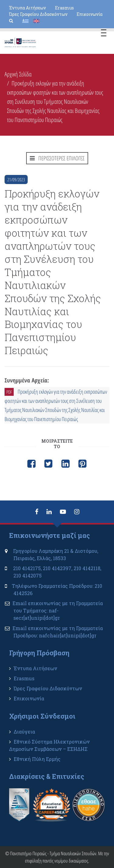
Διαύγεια (24, 732)
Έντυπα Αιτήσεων (28, 8)
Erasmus (64, 8)
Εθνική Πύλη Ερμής (37, 759)
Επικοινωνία (90, 14)
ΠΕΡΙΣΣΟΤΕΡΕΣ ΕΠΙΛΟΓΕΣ (57, 158)
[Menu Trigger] (104, 34)
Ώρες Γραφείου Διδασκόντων (38, 14)
